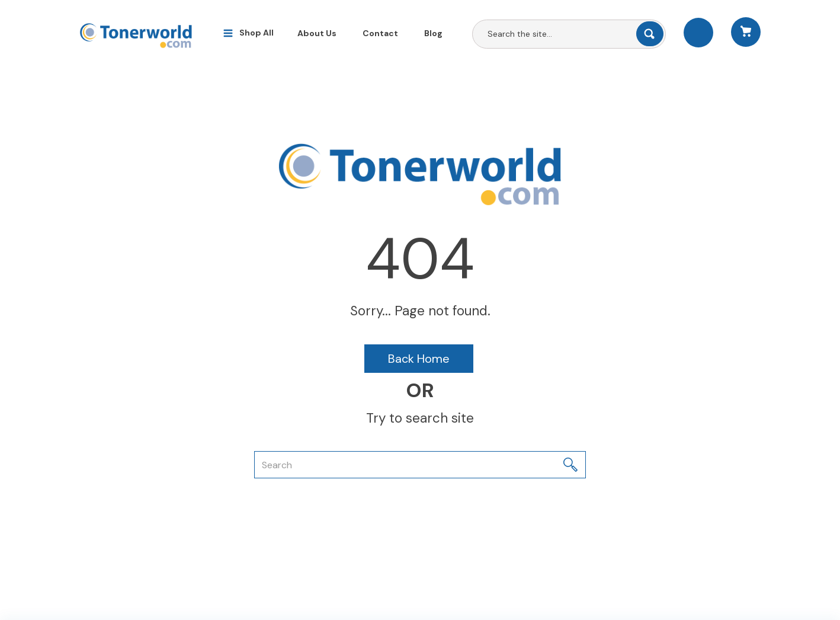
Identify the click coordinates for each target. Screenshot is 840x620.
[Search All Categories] (569, 34)
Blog (433, 33)
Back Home (419, 359)
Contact (380, 33)
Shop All (257, 33)
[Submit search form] (650, 34)
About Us (317, 33)
